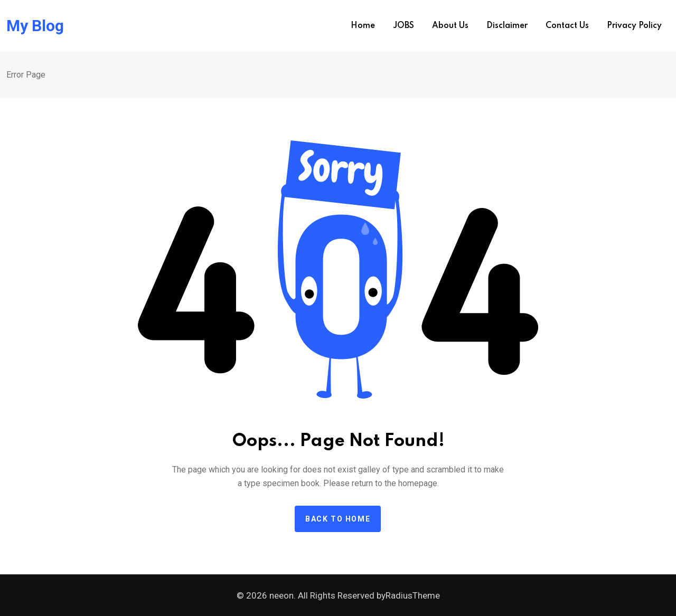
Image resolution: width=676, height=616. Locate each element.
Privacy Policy (634, 26)
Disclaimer (507, 26)
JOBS (403, 26)
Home (363, 26)
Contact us (567, 26)
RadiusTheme (413, 595)
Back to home (338, 519)
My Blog (35, 26)
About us (450, 26)
